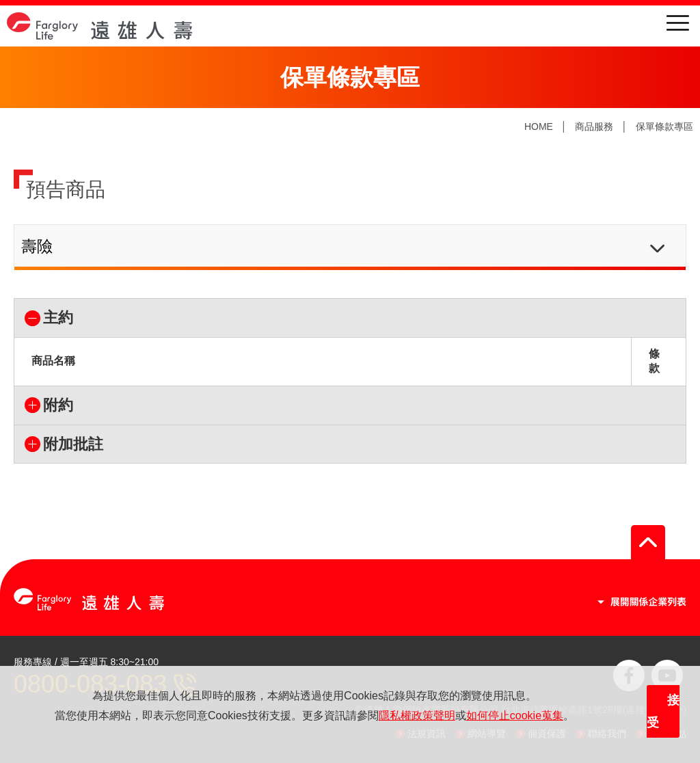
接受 (663, 712)
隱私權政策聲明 (417, 715)
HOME (539, 126)
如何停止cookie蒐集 (515, 715)
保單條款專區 (664, 126)
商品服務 (594, 126)
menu (678, 23)
